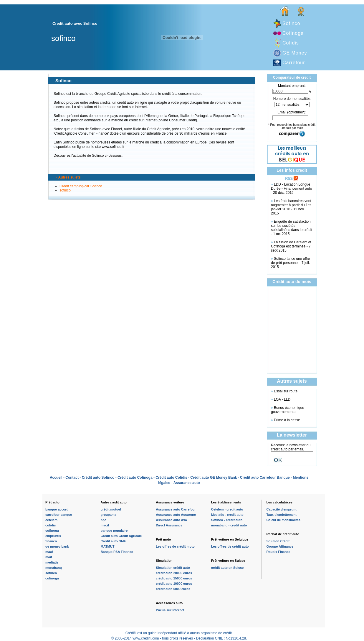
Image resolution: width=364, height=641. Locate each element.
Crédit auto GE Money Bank (214, 478)
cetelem (51, 520)
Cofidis (291, 43)
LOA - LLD (282, 399)
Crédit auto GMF (113, 541)
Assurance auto (187, 483)
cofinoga (52, 531)
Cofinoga (293, 33)
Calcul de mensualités (283, 520)
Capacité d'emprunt (281, 509)
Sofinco (291, 23)
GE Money (295, 53)
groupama (109, 515)
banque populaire (114, 531)
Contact (72, 478)
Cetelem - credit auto (227, 509)
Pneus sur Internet (170, 610)
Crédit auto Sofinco (98, 478)
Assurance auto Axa (171, 520)
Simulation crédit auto (173, 568)
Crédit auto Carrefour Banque (265, 478)
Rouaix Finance (278, 552)
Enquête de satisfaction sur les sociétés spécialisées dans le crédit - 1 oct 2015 (292, 228)
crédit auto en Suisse (227, 568)
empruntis (53, 536)
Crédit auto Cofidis (171, 478)
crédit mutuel (111, 509)
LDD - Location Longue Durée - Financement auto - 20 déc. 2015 (291, 189)
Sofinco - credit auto (227, 520)
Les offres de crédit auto (230, 546)
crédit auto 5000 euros (173, 589)
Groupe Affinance (280, 546)
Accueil (56, 478)
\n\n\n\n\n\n (292, 105)
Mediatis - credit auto (227, 515)
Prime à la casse (287, 420)
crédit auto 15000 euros (174, 578)
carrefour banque (59, 515)
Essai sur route (286, 391)
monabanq (54, 568)
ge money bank (57, 546)
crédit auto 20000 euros (174, 573)
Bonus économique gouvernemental (288, 410)
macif (105, 525)
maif (49, 557)
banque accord (57, 509)
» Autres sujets (68, 177)
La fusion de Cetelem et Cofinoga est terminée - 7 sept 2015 (291, 246)
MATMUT (108, 546)
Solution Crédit (278, 541)
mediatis (52, 562)
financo (51, 541)
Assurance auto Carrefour (176, 509)
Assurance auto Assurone (176, 515)
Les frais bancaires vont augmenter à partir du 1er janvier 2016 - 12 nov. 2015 (291, 207)
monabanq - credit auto (229, 525)
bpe (104, 520)
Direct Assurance (169, 525)
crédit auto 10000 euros (174, 584)
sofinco (65, 190)
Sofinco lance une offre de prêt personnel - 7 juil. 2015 (291, 263)
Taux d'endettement (281, 515)
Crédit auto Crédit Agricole (121, 536)
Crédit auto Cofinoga (135, 478)
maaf (49, 552)
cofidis (51, 525)
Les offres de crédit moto (175, 546)
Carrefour (294, 63)
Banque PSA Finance (117, 552)
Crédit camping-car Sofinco (81, 186)
